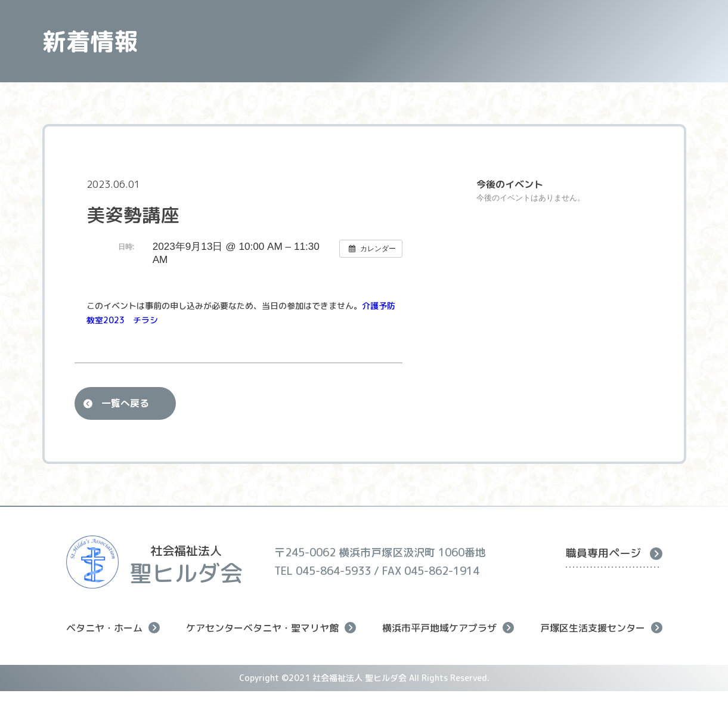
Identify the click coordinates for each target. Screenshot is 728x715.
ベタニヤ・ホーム (113, 628)
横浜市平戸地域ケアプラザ (448, 628)
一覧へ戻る (125, 403)
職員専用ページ (614, 553)
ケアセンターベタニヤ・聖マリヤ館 (271, 628)
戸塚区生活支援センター (601, 628)
